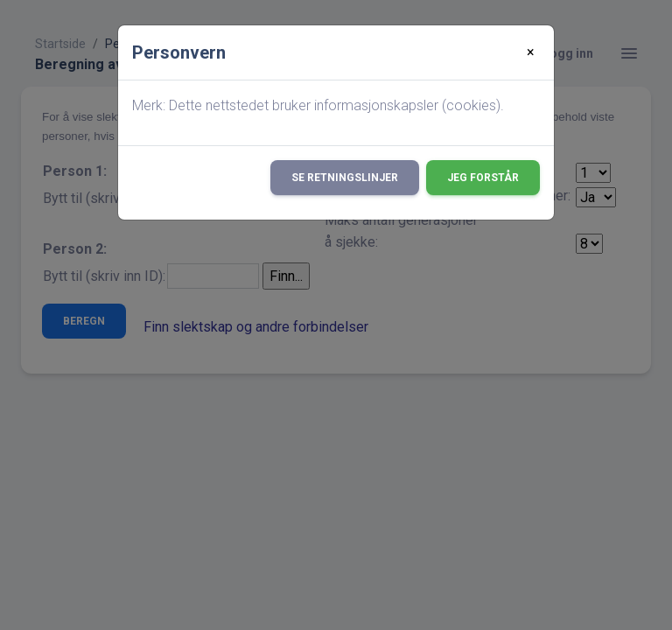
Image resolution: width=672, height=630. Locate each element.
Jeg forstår (483, 178)
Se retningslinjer (345, 178)
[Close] (531, 52)
